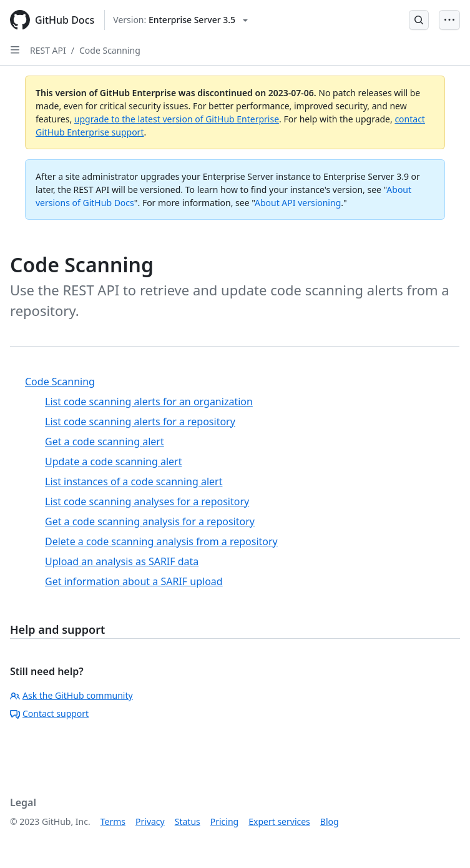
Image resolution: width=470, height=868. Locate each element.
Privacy (150, 821)
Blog (330, 821)
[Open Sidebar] (15, 50)
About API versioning (298, 203)
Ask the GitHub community (71, 695)
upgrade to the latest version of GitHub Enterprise (177, 119)
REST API (48, 50)
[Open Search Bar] (419, 20)
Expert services (279, 821)
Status (188, 821)
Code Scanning (110, 50)
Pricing (224, 821)
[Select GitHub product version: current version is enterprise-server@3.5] (180, 20)
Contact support (49, 713)
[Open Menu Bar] (449, 20)
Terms (113, 821)
